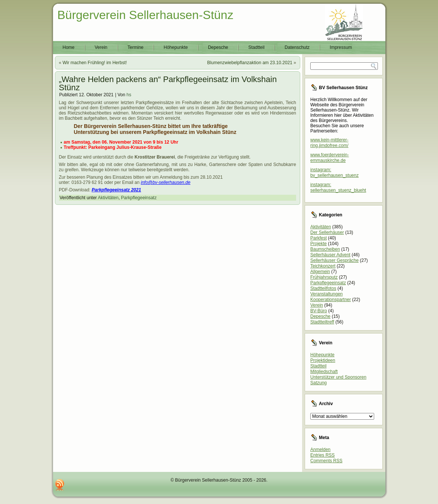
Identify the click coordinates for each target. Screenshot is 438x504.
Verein (101, 47)
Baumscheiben (325, 249)
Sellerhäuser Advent (330, 255)
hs (129, 95)
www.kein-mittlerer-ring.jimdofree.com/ (329, 143)
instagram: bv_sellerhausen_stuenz (334, 173)
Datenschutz (297, 47)
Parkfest (319, 238)
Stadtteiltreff (322, 322)
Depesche (218, 47)
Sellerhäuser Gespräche (334, 260)
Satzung (319, 383)
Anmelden (320, 450)
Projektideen (323, 360)
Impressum (341, 47)
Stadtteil (256, 47)
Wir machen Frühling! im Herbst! (95, 63)
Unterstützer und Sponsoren (338, 377)
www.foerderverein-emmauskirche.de (330, 158)
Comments (326, 461)
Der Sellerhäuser (327, 232)
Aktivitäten (108, 198)
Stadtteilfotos (323, 288)
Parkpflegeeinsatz (139, 198)
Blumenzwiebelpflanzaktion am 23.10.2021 (250, 63)
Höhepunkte (176, 47)
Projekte (319, 244)
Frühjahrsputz (324, 277)
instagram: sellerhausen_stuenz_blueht (338, 187)
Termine (136, 47)
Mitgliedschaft (324, 372)
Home (69, 47)
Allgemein (320, 272)
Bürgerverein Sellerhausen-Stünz (145, 15)
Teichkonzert (323, 266)
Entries (322, 455)
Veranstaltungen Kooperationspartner (331, 297)
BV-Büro (319, 311)
